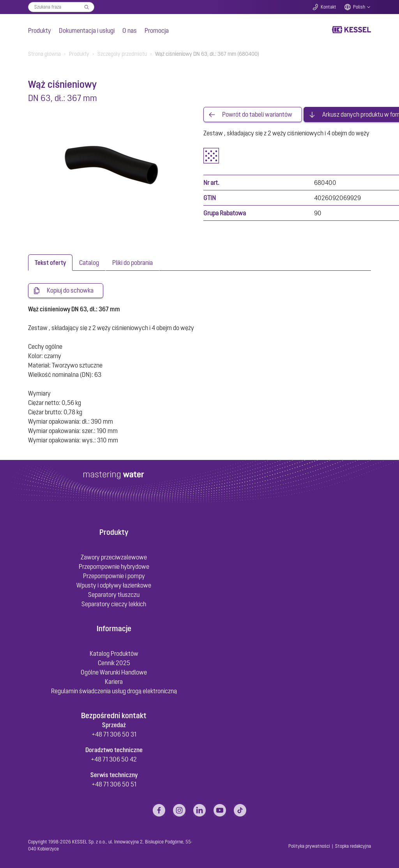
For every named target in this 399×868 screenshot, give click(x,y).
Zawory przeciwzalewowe (114, 557)
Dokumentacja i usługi (87, 30)
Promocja (157, 30)
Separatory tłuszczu (114, 595)
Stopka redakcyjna (353, 847)
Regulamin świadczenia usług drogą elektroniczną (114, 691)
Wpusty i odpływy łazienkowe (114, 585)
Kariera (114, 682)
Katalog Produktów (114, 654)
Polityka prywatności (309, 847)
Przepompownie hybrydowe (114, 566)
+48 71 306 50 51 (114, 785)
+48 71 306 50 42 (114, 760)
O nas (130, 30)
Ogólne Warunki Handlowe (114, 673)
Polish (359, 7)
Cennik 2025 (114, 663)
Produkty (40, 30)
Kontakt (328, 7)
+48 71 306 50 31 (114, 735)
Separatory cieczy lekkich (114, 604)
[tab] (50, 263)
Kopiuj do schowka (70, 291)
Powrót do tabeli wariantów (257, 115)
